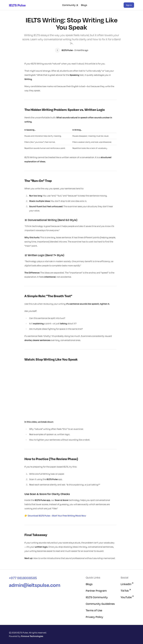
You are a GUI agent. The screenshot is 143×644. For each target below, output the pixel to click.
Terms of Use (94, 610)
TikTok (126, 591)
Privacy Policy (94, 617)
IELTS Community (97, 597)
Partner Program (96, 591)
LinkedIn (127, 584)
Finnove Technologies (32, 636)
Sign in (129, 5)
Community (70, 5)
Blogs (84, 5)
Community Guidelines (100, 604)
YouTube (127, 597)
